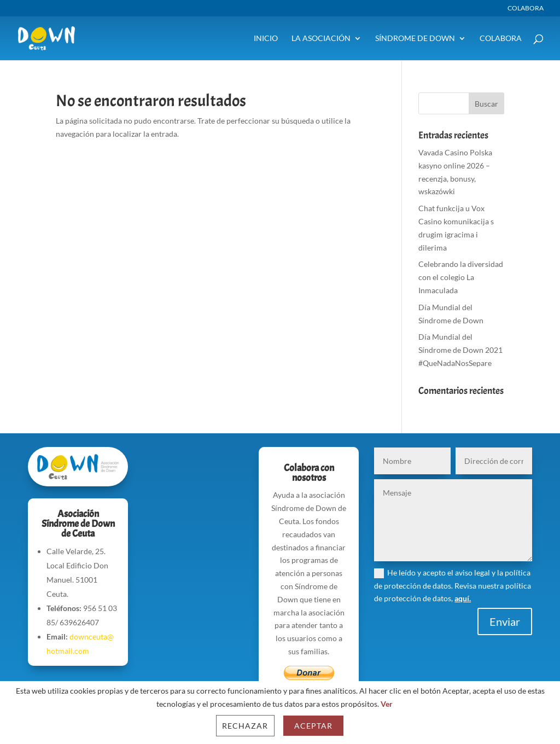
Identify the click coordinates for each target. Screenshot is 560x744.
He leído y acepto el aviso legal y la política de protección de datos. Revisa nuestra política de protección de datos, (453, 586)
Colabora (526, 8)
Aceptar (313, 726)
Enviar (505, 621)
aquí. (463, 598)
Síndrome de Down (415, 39)
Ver (387, 704)
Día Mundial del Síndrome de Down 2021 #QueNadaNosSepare (460, 350)
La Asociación (321, 39)
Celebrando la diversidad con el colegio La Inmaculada (461, 277)
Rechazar (245, 726)
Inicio (266, 39)
